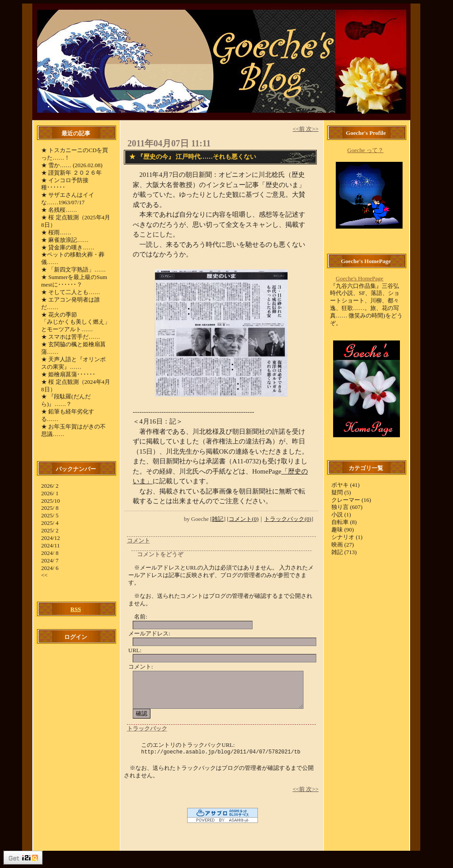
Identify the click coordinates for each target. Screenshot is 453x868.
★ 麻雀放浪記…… (65, 240)
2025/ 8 (50, 508)
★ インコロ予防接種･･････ (65, 184)
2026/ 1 (50, 493)
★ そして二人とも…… (71, 292)
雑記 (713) (344, 552)
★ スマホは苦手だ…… (71, 337)
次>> (312, 129)
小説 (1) (341, 514)
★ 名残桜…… (59, 210)
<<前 (299, 129)
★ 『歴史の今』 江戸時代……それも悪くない (193, 157)
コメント (138, 541)
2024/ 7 (50, 560)
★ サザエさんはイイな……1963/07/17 (68, 199)
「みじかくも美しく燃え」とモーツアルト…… (76, 325)
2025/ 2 (50, 530)
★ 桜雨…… (56, 232)
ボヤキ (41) (346, 485)
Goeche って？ (365, 150)
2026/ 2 (50, 486)
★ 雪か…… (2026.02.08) (72, 165)
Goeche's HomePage (359, 278)
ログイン (76, 637)
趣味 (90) (343, 530)
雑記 (218, 519)
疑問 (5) (341, 492)
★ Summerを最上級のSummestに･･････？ (74, 281)
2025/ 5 (50, 515)
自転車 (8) (344, 522)
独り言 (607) (347, 507)
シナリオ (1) (347, 537)
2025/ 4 (50, 523)
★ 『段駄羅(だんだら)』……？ (66, 400)
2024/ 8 (50, 553)
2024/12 (51, 538)
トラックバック (147, 728)
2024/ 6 (50, 568)
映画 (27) (343, 545)
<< (44, 575)
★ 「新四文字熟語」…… (73, 270)
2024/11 (50, 545)
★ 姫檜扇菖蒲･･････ (68, 374)
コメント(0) (244, 519)
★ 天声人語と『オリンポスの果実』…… (73, 363)
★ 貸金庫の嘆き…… (68, 247)
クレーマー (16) (351, 500)
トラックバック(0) (288, 519)
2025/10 (51, 501)
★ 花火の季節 (59, 315)
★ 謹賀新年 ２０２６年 (71, 173)
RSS (76, 609)
